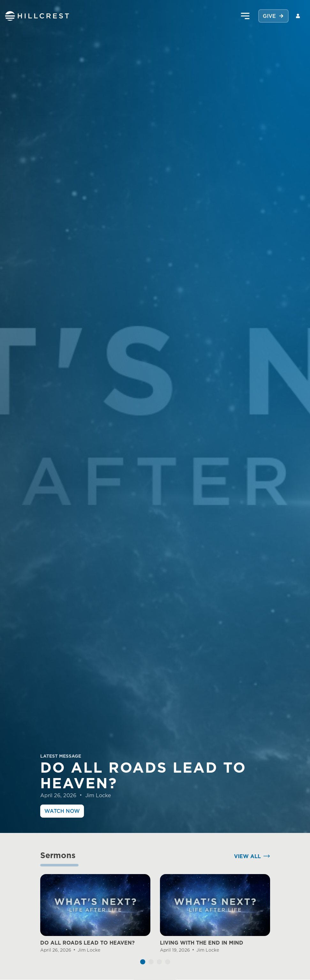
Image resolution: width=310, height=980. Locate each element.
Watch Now (62, 811)
